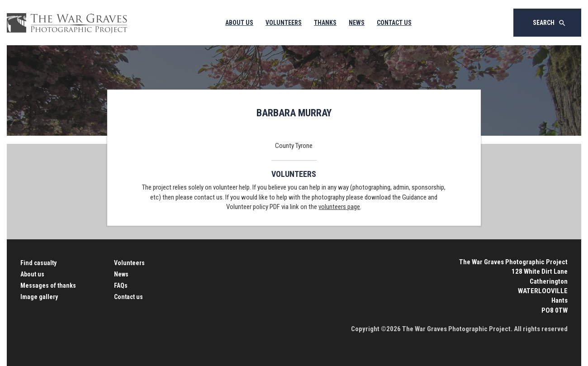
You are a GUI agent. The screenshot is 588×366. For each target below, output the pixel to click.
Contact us (128, 297)
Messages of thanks (48, 285)
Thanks (325, 23)
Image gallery (39, 297)
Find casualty (38, 263)
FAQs (121, 285)
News (357, 23)
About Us (239, 23)
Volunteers (284, 23)
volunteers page (339, 207)
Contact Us (394, 23)
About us (32, 274)
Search (550, 23)
